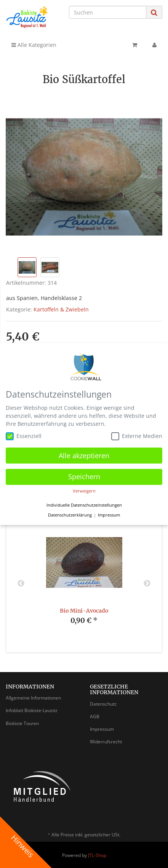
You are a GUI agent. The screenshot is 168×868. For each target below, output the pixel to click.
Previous (21, 584)
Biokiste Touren (22, 723)
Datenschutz (103, 704)
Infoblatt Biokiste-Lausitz (32, 710)
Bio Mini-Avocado (84, 611)
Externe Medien (137, 436)
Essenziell (24, 436)
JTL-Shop (97, 855)
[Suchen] (108, 12)
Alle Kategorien (34, 45)
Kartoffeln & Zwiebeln (61, 309)
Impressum (102, 729)
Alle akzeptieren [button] (84, 456)
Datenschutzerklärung (70, 515)
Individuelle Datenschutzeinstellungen (84, 505)
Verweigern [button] (84, 491)
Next (147, 584)
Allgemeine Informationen (33, 698)
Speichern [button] (84, 477)
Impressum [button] (109, 515)
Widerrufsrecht (106, 742)
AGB (95, 716)
